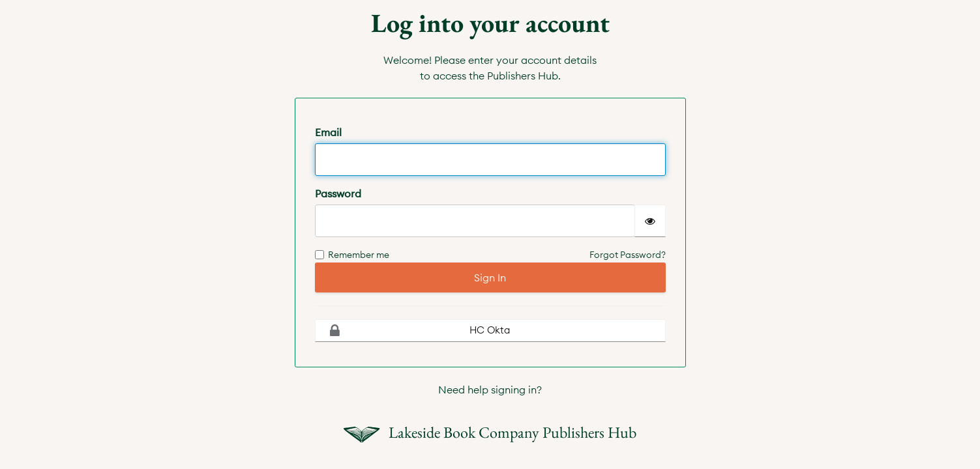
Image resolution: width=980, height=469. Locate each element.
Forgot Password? (628, 255)
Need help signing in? (490, 390)
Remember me (352, 255)
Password (338, 193)
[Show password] (650, 221)
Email (328, 132)
